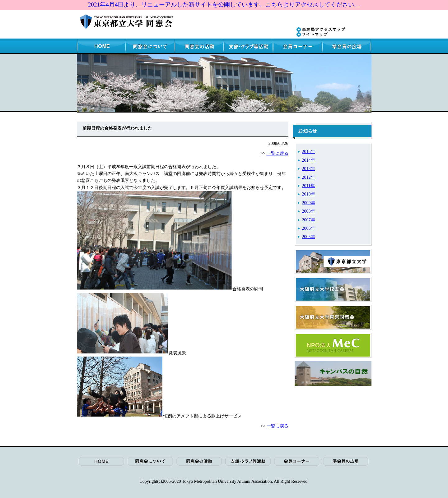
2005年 (309, 237)
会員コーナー (298, 46)
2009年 (309, 203)
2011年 (308, 186)
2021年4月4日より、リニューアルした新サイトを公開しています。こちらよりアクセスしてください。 (224, 5)
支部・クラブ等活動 (249, 46)
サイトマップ (312, 35)
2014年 (309, 160)
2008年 (309, 211)
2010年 (309, 194)
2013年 (309, 169)
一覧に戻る (278, 153)
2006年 (309, 228)
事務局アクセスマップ (321, 30)
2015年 (309, 152)
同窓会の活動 (200, 46)
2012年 (309, 177)
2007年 (309, 220)
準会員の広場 (347, 46)
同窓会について (151, 46)
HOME (101, 46)
